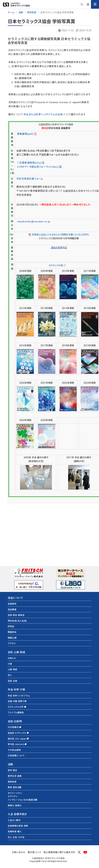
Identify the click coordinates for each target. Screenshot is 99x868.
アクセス (12, 643)
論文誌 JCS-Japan (17, 739)
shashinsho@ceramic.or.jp (34, 222)
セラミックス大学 (16, 707)
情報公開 (12, 638)
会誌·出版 (12, 681)
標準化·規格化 (15, 806)
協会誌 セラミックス (17, 733)
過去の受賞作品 (59, 248)
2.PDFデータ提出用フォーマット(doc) (38, 167)
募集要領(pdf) (25, 134)
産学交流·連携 (15, 776)
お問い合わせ (18, 852)
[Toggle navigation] (95, 4)
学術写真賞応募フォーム (30, 179)
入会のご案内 (14, 820)
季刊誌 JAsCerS (16, 744)
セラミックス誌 (56, 266)
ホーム (11, 12)
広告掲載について (16, 756)
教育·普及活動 (15, 787)
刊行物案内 (13, 727)
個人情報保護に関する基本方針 (59, 852)
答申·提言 (12, 770)
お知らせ (12, 658)
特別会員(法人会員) (17, 621)
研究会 (11, 626)
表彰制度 (12, 782)
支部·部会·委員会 (16, 615)
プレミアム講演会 (16, 713)
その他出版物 (14, 750)
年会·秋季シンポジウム (19, 696)
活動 (10, 764)
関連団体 (12, 632)
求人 (10, 675)
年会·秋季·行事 (16, 690)
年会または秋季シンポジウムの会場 (43, 114)
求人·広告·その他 (16, 837)
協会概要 (12, 610)
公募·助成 (12, 669)
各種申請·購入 (15, 832)
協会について (15, 598)
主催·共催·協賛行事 (17, 701)
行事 (10, 664)
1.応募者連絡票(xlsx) (29, 163)
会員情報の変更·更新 (18, 826)
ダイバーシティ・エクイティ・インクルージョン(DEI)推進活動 (23, 797)
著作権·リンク (34, 852)
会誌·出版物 (15, 721)
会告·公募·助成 (16, 652)
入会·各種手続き (17, 814)
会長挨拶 (12, 604)
